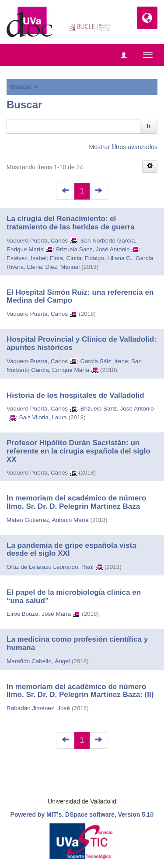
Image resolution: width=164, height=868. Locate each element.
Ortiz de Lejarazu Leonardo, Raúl (50, 567)
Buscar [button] (24, 87)
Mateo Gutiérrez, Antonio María (48, 520)
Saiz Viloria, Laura (43, 417)
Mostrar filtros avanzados (123, 147)
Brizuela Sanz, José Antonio (93, 249)
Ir (149, 126)
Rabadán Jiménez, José (38, 708)
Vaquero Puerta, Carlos (37, 241)
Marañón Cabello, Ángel (38, 661)
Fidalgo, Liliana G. (109, 258)
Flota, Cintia (66, 258)
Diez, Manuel (63, 267)
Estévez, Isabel (27, 258)
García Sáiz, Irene (104, 361)
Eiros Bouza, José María (39, 614)
